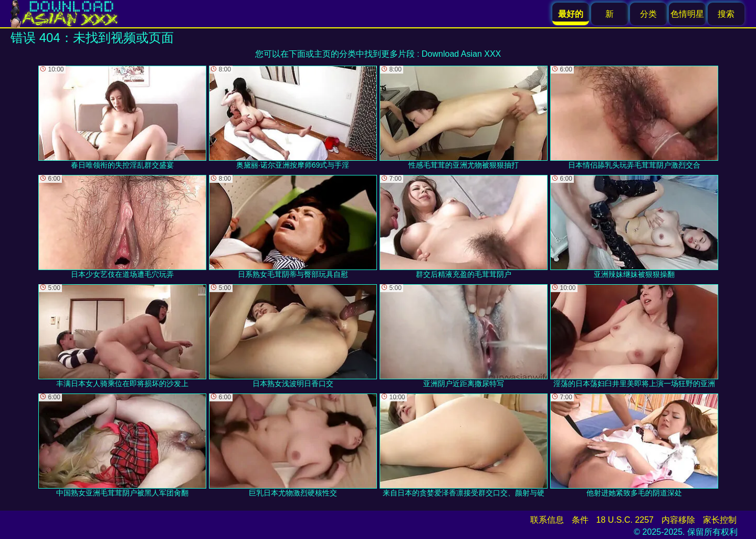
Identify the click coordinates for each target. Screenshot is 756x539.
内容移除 (678, 520)
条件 (580, 520)
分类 (648, 14)
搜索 (726, 14)
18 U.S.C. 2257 (625, 520)
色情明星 (687, 14)
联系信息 (547, 520)
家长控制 (720, 520)
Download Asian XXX (461, 54)
